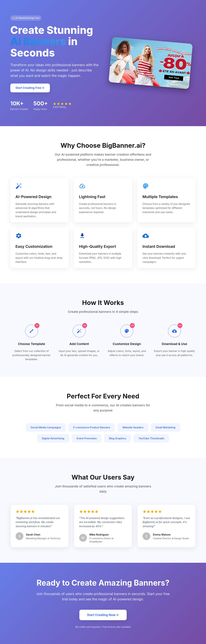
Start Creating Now (103, 615)
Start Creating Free (30, 88)
